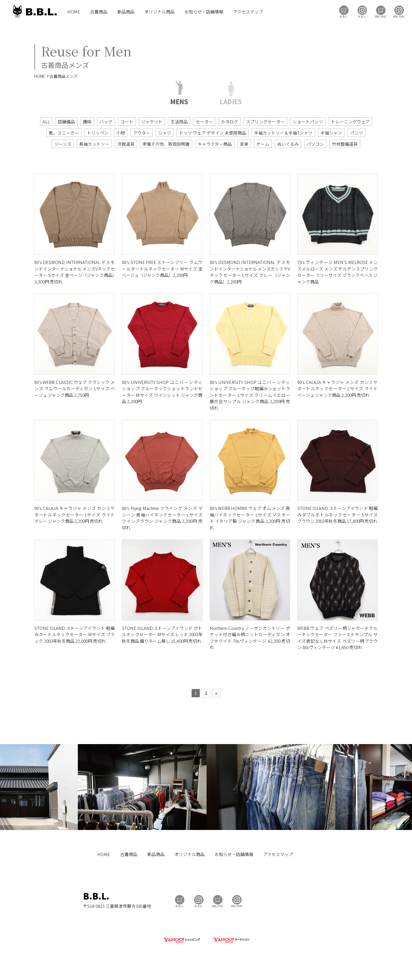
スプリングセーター (265, 122)
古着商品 (99, 12)
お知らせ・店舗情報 (204, 12)
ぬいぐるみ (288, 144)
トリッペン (98, 133)
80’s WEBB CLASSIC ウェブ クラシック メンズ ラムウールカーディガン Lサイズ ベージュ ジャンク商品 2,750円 (75, 389)
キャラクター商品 (215, 144)
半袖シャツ (331, 133)
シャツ (165, 133)
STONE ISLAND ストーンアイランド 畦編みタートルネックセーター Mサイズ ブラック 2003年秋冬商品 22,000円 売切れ (75, 634)
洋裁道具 (126, 144)
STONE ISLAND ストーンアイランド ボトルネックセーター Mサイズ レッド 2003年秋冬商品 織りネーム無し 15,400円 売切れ (162, 634)
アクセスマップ (248, 12)
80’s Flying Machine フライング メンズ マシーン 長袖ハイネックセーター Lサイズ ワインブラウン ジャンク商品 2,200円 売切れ (162, 518)
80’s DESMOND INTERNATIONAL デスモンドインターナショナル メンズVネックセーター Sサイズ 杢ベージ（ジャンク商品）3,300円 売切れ (75, 272)
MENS (179, 101)
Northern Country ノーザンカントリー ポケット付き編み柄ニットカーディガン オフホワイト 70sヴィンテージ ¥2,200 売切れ (250, 638)
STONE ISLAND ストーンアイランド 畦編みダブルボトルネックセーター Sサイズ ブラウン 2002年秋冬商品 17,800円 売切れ (337, 514)
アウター (142, 133)
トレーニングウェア (350, 122)
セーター (204, 122)
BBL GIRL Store (381, 12)
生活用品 (179, 122)
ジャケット (152, 122)
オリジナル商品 (160, 12)
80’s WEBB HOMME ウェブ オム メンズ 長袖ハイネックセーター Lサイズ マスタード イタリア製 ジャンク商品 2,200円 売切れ (250, 518)
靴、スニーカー (64, 133)
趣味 (87, 122)
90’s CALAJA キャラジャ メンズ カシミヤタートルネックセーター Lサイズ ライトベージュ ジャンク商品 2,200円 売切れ (337, 389)
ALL (46, 122)
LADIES (231, 101)
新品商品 (126, 12)
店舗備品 (66, 122)
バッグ (106, 122)
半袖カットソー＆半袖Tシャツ (283, 133)
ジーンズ (63, 144)
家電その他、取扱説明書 (166, 144)
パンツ (356, 133)
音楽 (244, 144)
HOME (74, 12)
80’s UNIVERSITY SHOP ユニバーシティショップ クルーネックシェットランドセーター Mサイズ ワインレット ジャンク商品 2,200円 (162, 392)
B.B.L (34, 12)
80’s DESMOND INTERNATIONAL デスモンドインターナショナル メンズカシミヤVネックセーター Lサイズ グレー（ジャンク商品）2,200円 (250, 272)
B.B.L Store (344, 12)
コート (127, 122)
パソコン (315, 144)
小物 (121, 133)
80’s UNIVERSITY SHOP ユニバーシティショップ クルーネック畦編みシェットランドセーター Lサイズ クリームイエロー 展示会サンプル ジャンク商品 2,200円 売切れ (250, 395)
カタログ (229, 122)
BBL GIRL (399, 12)
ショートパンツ (308, 122)
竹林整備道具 (345, 144)
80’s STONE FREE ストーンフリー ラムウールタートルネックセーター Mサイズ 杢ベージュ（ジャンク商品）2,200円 (162, 269)
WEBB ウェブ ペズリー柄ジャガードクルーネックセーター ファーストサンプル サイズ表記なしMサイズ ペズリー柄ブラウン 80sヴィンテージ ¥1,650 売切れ (337, 638)
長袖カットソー (94, 144)
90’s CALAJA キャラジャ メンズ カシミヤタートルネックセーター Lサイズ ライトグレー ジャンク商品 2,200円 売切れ (75, 514)
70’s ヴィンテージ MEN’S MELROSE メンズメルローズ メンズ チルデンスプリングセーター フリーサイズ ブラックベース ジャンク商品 (337, 272)
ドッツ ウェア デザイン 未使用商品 (213, 133)
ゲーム (263, 144)
